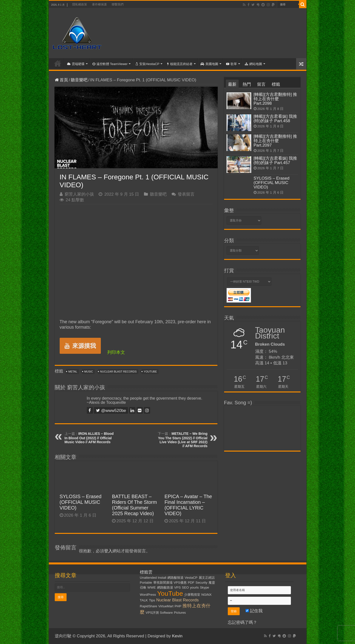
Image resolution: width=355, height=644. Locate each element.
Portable (146, 583)
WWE (152, 587)
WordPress (148, 595)
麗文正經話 (207, 578)
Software (166, 613)
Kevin (177, 636)
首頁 (58, 63)
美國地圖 (209, 64)
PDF (191, 583)
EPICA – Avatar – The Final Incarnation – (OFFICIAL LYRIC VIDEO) (188, 505)
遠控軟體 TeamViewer (110, 64)
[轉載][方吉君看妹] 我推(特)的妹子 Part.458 (275, 119)
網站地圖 (253, 64)
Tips (152, 600)
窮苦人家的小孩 (79, 194)
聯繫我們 (118, 4)
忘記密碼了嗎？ (242, 622)
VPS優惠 (180, 583)
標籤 (276, 84)
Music (89, 372)
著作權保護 (99, 4)
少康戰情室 (192, 595)
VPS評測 (152, 613)
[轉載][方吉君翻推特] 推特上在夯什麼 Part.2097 (275, 141)
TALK (144, 600)
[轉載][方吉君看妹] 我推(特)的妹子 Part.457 (275, 161)
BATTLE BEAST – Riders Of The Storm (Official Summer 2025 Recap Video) (134, 505)
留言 (261, 84)
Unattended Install (153, 578)
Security (201, 583)
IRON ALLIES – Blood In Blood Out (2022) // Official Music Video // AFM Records (89, 438)
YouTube (150, 372)
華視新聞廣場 (163, 583)
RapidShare (148, 606)
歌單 (231, 64)
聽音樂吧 (79, 80)
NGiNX (206, 595)
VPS (177, 587)
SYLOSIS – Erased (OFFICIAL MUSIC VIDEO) (81, 502)
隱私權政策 (80, 4)
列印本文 (116, 352)
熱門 (247, 84)
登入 (108, 551)
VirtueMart (166, 606)
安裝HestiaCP (147, 64)
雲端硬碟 (76, 64)
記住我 (254, 611)
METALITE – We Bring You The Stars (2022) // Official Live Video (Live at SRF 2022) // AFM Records (183, 440)
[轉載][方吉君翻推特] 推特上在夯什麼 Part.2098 (275, 99)
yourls (195, 587)
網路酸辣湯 (175, 578)
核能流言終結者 (180, 64)
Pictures (180, 613)
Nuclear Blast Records (118, 372)
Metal (73, 372)
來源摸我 (80, 346)
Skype (204, 587)
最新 (232, 84)
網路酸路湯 (165, 587)
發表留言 (186, 194)
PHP (178, 606)
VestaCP (191, 578)
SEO (185, 587)
